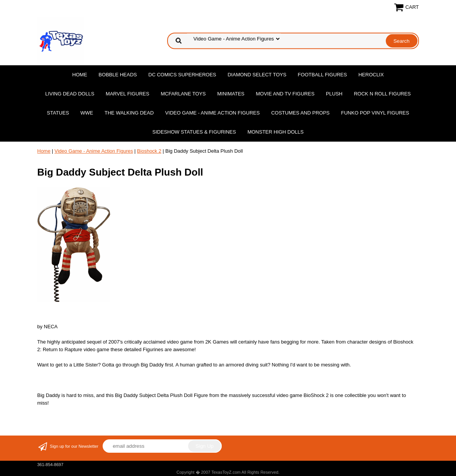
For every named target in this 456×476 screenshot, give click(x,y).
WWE (87, 113)
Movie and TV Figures (285, 94)
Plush (334, 94)
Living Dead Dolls (70, 94)
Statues (58, 113)
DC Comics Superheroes (182, 75)
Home (80, 75)
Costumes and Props (301, 113)
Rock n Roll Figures (382, 94)
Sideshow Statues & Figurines (194, 132)
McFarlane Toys (183, 94)
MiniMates (231, 94)
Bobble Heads (118, 75)
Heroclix (371, 75)
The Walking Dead (129, 113)
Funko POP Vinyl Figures (375, 113)
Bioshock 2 (149, 151)
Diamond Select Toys (257, 75)
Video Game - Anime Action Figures (213, 113)
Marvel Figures (127, 94)
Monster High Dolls (275, 132)
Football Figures (322, 75)
